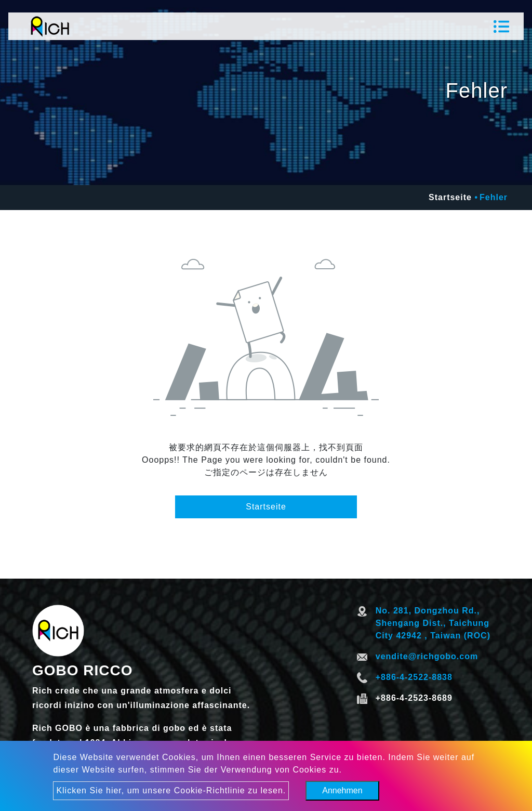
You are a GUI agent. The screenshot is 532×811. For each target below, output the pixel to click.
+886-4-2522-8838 (414, 677)
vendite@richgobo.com (427, 656)
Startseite (450, 197)
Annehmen (342, 790)
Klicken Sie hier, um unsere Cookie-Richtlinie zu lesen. (171, 790)
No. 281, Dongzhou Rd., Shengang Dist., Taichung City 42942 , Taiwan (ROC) (433, 623)
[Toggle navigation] (501, 27)
